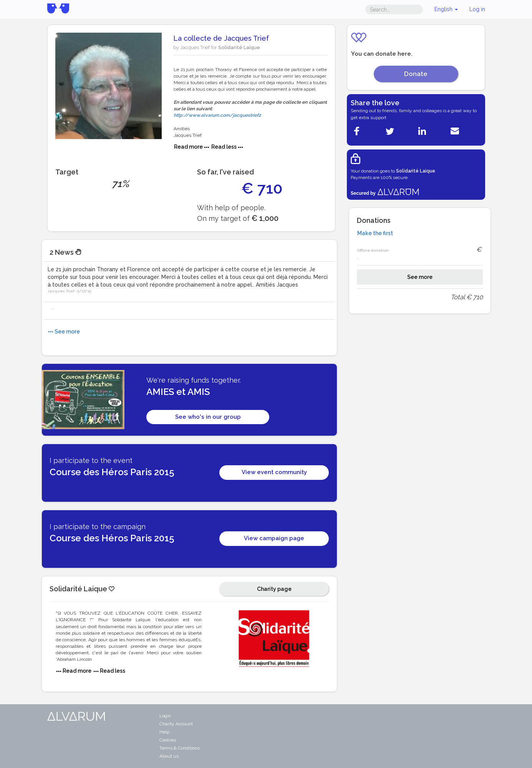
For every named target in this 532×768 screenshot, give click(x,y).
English (446, 9)
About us (169, 756)
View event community (274, 472)
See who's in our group (208, 417)
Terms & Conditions (180, 748)
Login (165, 716)
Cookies (168, 740)
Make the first (375, 233)
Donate (416, 74)
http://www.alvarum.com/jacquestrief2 (217, 115)
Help (164, 732)
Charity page (274, 589)
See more (420, 277)
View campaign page (274, 538)
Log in (477, 9)
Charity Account (176, 724)
